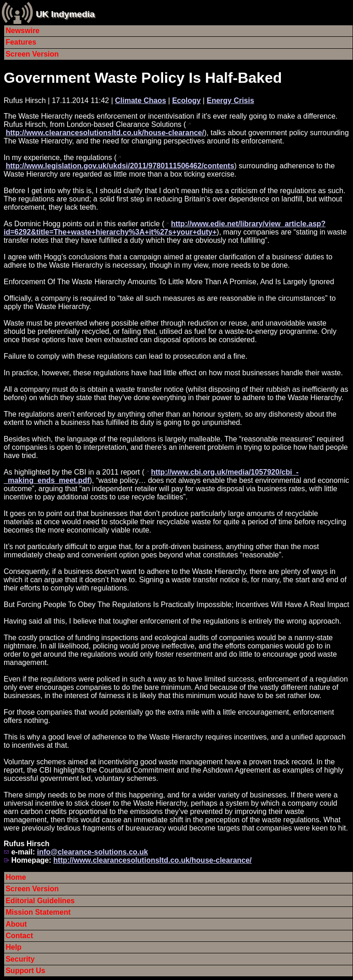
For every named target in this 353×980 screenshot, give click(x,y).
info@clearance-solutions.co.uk (92, 852)
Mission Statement (38, 912)
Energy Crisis (231, 100)
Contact (19, 936)
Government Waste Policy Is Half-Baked (143, 78)
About (16, 924)
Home (16, 877)
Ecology (186, 100)
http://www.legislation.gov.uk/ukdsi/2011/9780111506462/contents (120, 166)
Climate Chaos (140, 100)
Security (20, 959)
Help (14, 947)
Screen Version (32, 54)
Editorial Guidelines (40, 901)
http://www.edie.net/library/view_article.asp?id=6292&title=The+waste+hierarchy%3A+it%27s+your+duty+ (165, 228)
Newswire (23, 31)
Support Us (25, 971)
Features (21, 42)
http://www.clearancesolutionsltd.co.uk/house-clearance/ (105, 133)
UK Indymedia (65, 14)
